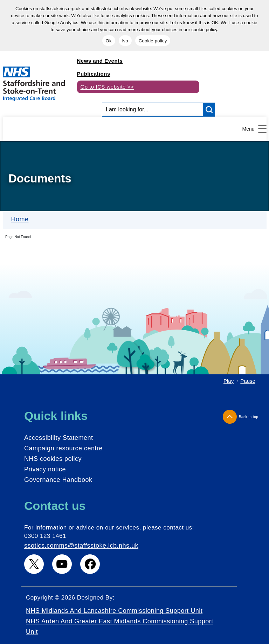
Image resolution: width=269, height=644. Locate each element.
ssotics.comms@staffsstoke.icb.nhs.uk (81, 546)
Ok (109, 41)
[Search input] (153, 110)
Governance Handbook (58, 480)
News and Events (100, 61)
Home (20, 219)
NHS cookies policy (53, 459)
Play (229, 381)
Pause (248, 381)
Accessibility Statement (59, 438)
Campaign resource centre (63, 448)
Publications (94, 74)
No (125, 41)
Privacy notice (45, 469)
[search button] (209, 110)
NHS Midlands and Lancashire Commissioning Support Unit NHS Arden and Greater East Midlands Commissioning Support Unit (120, 621)
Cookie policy (153, 41)
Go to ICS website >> (107, 87)
